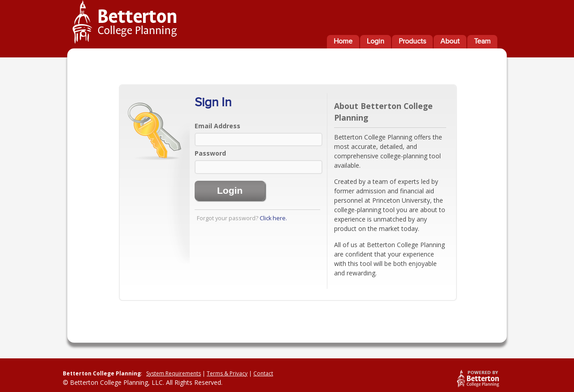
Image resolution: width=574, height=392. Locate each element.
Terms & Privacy (227, 373)
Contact (263, 373)
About (450, 41)
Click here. (273, 218)
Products (412, 41)
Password (210, 153)
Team (482, 41)
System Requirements (174, 373)
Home (343, 41)
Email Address (217, 126)
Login (376, 41)
